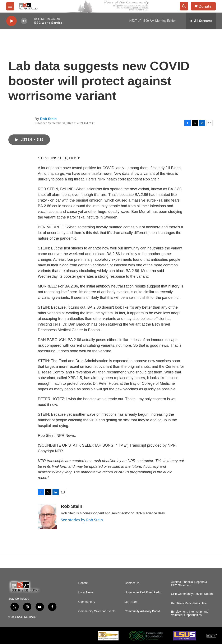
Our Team (131, 602)
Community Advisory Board (142, 611)
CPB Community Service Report (192, 594)
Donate (205, 6)
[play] (11, 21)
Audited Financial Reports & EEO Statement (189, 584)
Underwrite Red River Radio (143, 592)
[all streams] (201, 21)
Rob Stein (48, 119)
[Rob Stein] (47, 516)
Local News (86, 592)
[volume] (24, 21)
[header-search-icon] (184, 6)
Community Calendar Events (97, 611)
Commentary (87, 602)
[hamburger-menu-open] (10, 6)
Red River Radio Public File (189, 603)
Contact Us (132, 583)
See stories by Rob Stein (82, 520)
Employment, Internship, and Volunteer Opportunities (190, 613)
